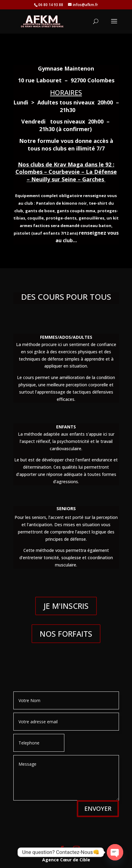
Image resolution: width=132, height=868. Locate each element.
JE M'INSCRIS (66, 606)
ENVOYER (98, 809)
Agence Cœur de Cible (66, 860)
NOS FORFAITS (66, 634)
